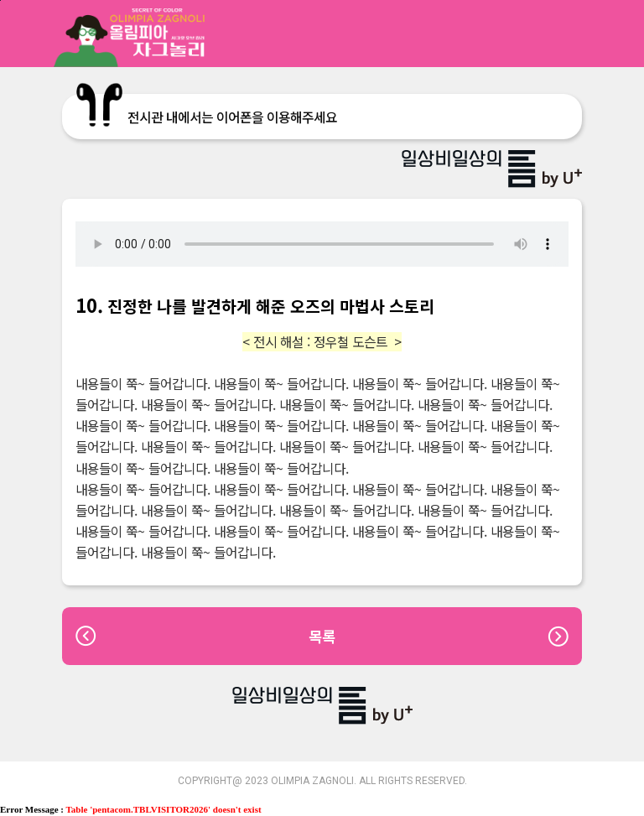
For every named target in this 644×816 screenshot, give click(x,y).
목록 (322, 636)
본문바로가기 (0, 0)
